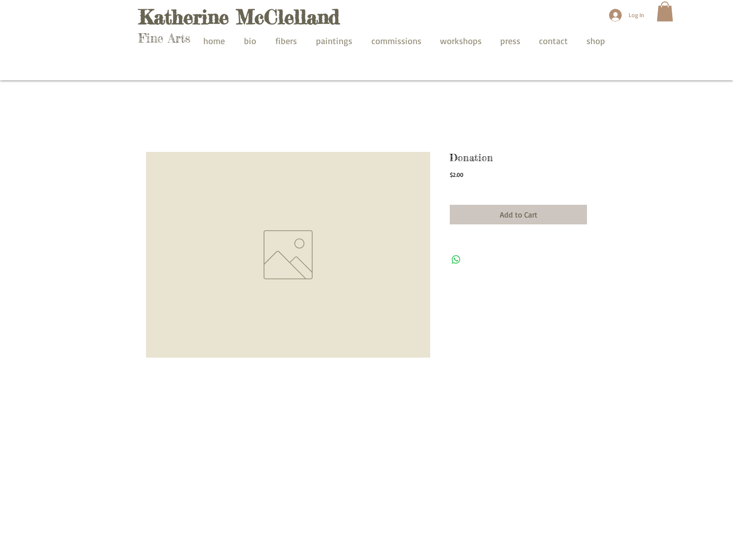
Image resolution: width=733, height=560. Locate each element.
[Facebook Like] (538, 428)
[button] (665, 12)
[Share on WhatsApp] (456, 260)
